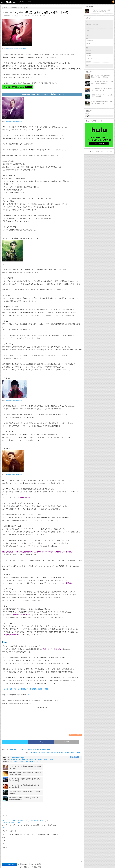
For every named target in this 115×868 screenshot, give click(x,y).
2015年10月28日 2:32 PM (11, 804)
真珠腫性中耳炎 (91, 41)
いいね (41, 742)
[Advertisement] (42, 720)
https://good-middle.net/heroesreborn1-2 (26, 762)
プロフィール (31, 2)
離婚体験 (89, 61)
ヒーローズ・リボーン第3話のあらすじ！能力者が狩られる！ (23, 802)
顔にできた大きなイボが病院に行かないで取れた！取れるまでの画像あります (102, 76)
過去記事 (87, 114)
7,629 (43, 16)
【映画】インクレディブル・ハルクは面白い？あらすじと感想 (102, 96)
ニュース (88, 33)
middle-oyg (7, 16)
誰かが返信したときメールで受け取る (17, 851)
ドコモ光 (89, 56)
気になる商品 (89, 51)
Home (6, 8)
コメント (6, 828)
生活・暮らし (89, 53)
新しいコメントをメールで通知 (31, 845)
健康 (87, 38)
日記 (87, 48)
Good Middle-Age (9, 2)
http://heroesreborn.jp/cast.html (16, 49)
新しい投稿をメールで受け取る (31, 848)
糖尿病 (88, 44)
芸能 (87, 66)
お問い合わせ (22, 2)
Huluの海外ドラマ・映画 (19, 8)
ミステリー (88, 36)
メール (5, 822)
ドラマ (87, 30)
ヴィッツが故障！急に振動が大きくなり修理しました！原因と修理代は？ (102, 83)
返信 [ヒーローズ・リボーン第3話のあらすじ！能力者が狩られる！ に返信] (4, 809)
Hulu (28, 695)
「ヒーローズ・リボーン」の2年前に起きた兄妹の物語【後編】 (30, 750)
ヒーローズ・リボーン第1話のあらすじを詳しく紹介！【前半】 (33, 760)
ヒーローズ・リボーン (75, 735)
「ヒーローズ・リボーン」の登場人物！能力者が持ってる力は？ (102, 11)
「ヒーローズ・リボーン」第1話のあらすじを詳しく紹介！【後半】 (26, 689)
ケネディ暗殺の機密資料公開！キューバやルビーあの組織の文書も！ (102, 102)
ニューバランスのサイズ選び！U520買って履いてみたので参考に (102, 89)
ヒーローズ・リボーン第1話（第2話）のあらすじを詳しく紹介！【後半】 (56, 752)
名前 (4, 818)
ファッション (90, 59)
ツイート (15, 742)
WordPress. (32, 864)
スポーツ (88, 27)
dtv (86, 22)
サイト (5, 825)
